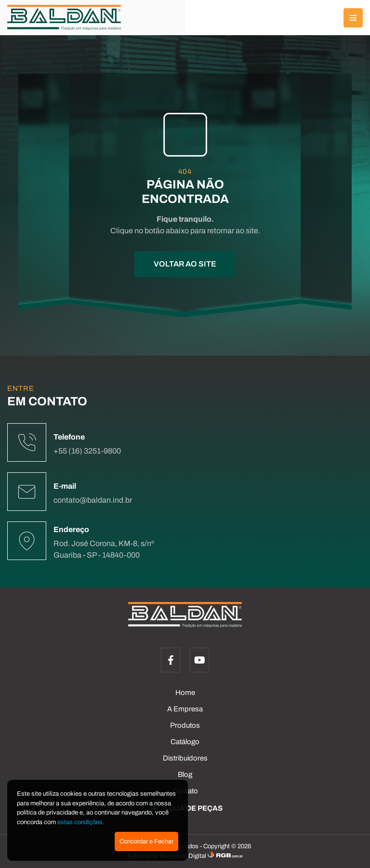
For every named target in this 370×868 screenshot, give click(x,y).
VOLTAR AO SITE (185, 264)
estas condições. (81, 822)
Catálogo (185, 742)
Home (185, 693)
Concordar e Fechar (146, 841)
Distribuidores (185, 758)
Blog (185, 775)
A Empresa (185, 709)
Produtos (185, 725)
